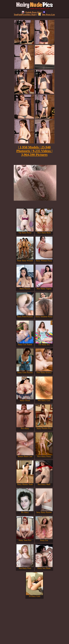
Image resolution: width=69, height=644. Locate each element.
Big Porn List (47, 14)
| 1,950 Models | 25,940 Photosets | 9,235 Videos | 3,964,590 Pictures (34, 151)
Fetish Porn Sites (32, 12)
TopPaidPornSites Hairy (30, 13)
